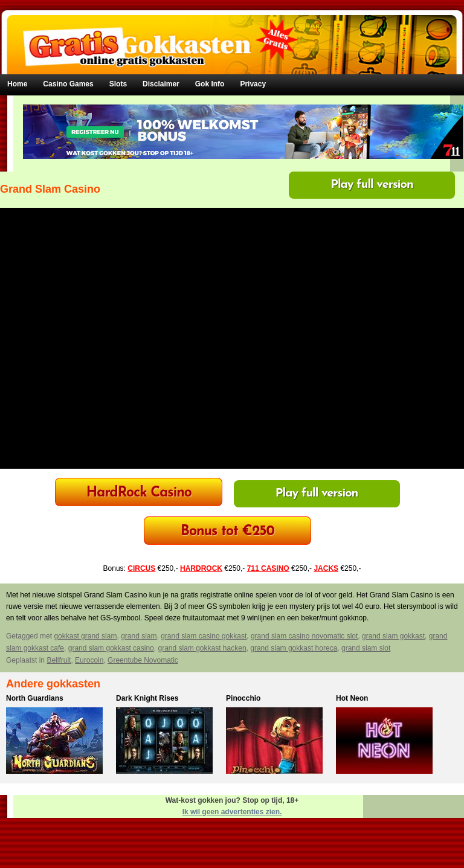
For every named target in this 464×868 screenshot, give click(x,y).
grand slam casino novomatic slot (304, 636)
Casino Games (68, 84)
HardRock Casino (139, 493)
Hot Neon (352, 698)
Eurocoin (89, 660)
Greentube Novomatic (143, 660)
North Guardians (35, 698)
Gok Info (210, 84)
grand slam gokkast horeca (294, 648)
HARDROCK (201, 568)
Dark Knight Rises (147, 698)
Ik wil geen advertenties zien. (232, 812)
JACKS (326, 568)
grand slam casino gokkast (204, 636)
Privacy (253, 84)
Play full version (372, 185)
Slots (118, 84)
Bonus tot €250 (227, 532)
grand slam (139, 636)
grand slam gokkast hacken (202, 648)
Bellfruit (59, 660)
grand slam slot (366, 648)
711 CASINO (268, 568)
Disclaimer (161, 84)
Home (17, 84)
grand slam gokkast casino (111, 648)
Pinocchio (243, 698)
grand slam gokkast (393, 636)
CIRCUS (141, 568)
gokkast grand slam (85, 636)
